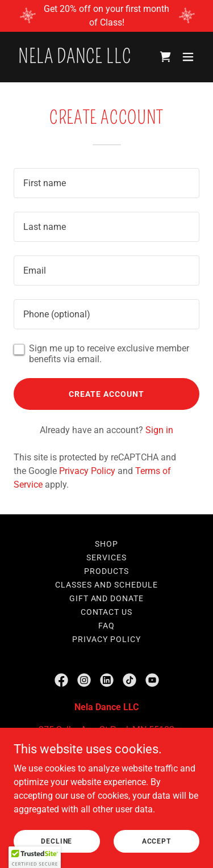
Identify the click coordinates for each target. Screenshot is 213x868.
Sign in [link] (159, 430)
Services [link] (106, 557)
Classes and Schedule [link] (106, 585)
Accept (156, 841)
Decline (57, 841)
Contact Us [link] (107, 612)
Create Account (106, 394)
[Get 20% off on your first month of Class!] (106, 16)
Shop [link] (106, 544)
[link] (75, 60)
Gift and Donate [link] (107, 598)
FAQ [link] (106, 626)
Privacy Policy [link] (87, 471)
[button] (188, 57)
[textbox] (106, 183)
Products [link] (106, 571)
